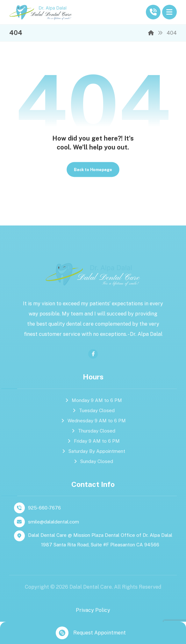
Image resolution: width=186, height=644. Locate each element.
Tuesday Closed (93, 410)
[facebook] (93, 354)
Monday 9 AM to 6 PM (93, 400)
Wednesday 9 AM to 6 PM (93, 421)
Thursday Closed (93, 431)
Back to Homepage (93, 170)
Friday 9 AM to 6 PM (93, 441)
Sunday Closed (93, 461)
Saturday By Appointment (93, 451)
